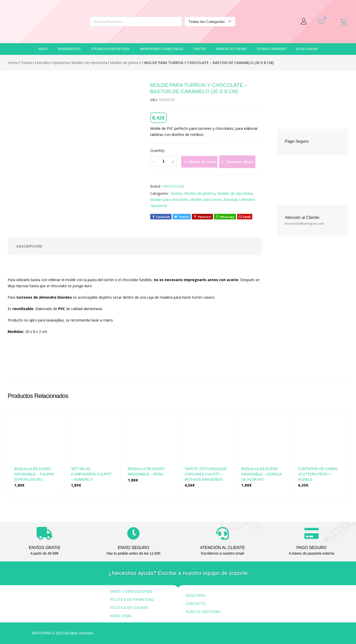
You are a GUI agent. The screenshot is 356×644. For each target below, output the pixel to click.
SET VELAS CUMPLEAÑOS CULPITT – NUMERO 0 (91, 474)
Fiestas (200, 49)
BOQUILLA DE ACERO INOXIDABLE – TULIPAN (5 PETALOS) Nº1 (34, 474)
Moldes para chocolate (169, 199)
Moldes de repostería (235, 193)
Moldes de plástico (200, 193)
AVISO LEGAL (121, 616)
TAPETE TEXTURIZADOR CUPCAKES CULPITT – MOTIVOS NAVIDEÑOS (206, 474)
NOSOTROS (196, 595)
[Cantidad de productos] (164, 161)
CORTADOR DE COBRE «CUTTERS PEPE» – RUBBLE (318, 474)
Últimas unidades (271, 49)
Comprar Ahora (237, 162)
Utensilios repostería (110, 49)
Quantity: (158, 150)
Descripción (29, 246)
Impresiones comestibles (162, 49)
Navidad (231, 199)
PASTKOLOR (173, 186)
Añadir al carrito (203, 162)
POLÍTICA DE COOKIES (129, 608)
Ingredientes (69, 49)
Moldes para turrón (206, 199)
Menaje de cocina (231, 49)
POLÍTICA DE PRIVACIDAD (132, 599)
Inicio (43, 49)
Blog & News (307, 49)
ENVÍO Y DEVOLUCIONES (131, 591)
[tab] (29, 246)
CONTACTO (196, 603)
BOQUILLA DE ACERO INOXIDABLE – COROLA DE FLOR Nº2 (261, 474)
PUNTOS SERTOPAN (203, 612)
